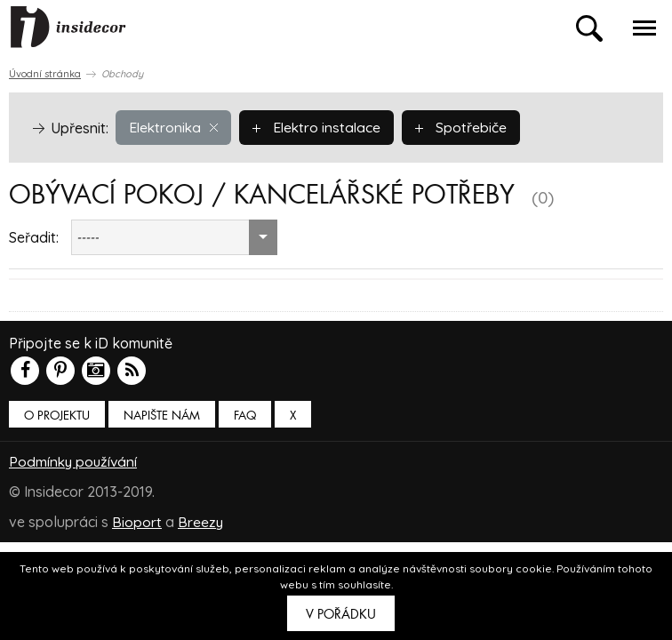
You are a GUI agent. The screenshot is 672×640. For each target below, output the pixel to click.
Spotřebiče (466, 127)
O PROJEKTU (57, 416)
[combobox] (174, 237)
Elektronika (175, 127)
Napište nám (162, 416)
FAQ (245, 416)
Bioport (137, 522)
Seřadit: (34, 237)
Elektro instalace (320, 127)
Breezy (201, 522)
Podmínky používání (75, 461)
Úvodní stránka (45, 74)
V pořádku (341, 614)
